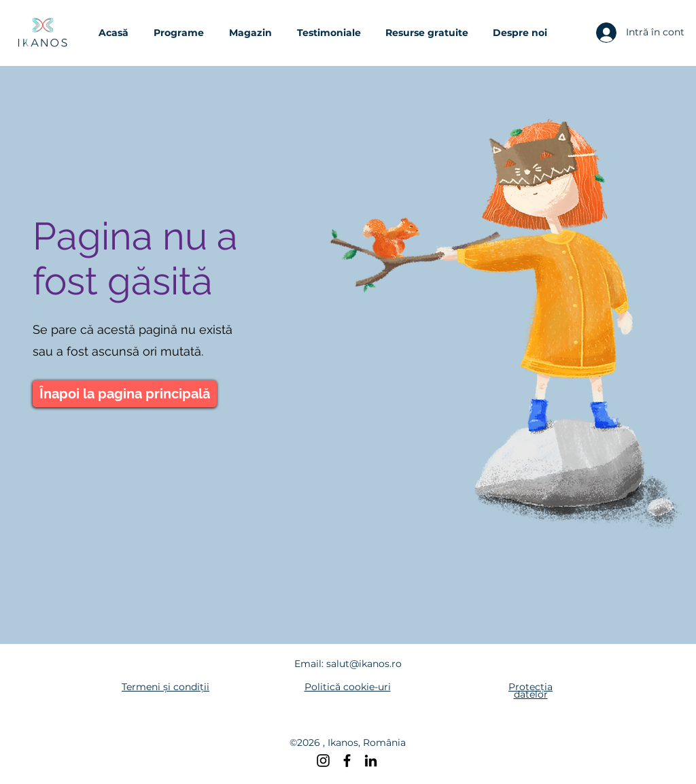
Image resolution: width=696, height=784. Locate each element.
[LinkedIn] (371, 761)
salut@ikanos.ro (364, 664)
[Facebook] (347, 761)
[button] (185, 33)
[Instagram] (323, 761)
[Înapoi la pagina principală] (125, 394)
